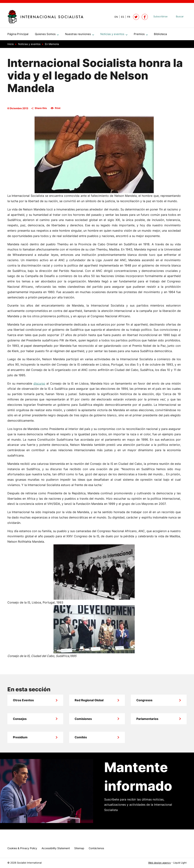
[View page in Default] (115, 17)
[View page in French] (127, 17)
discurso (39, 385)
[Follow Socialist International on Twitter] (136, 17)
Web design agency (159, 863)
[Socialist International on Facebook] (145, 17)
